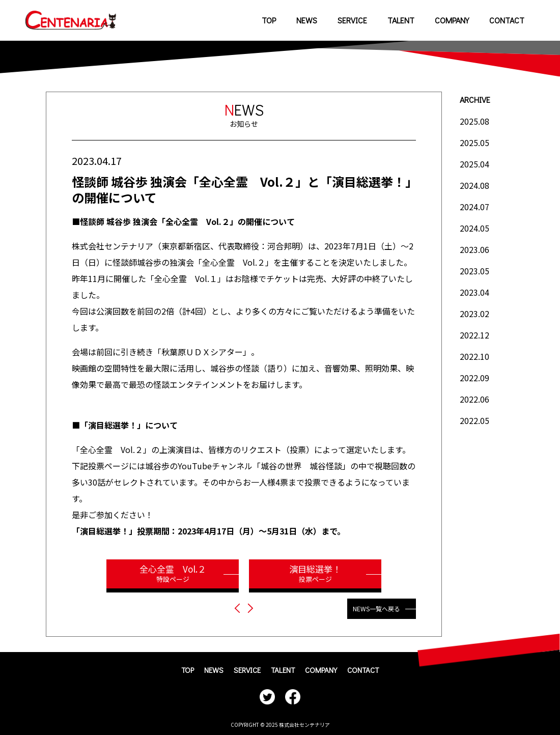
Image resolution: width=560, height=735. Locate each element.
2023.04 (474, 292)
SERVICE (352, 20)
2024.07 (474, 207)
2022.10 (474, 356)
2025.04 (474, 164)
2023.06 (474, 249)
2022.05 (474, 420)
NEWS (307, 20)
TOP (269, 20)
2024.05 (474, 228)
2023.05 (474, 271)
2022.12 (474, 335)
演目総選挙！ (315, 573)
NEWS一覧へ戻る (376, 609)
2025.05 (474, 143)
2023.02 (474, 314)
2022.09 (474, 378)
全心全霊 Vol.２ (173, 573)
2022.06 (474, 399)
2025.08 (474, 121)
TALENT (401, 20)
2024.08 (474, 185)
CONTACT (507, 20)
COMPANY (452, 20)
